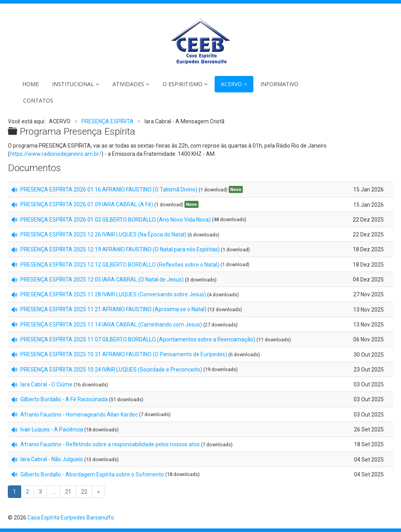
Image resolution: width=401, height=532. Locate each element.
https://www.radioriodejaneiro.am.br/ (56, 154)
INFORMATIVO (279, 84)
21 (68, 492)
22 (84, 492)
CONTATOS (38, 100)
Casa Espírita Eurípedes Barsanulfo (71, 518)
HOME (31, 84)
